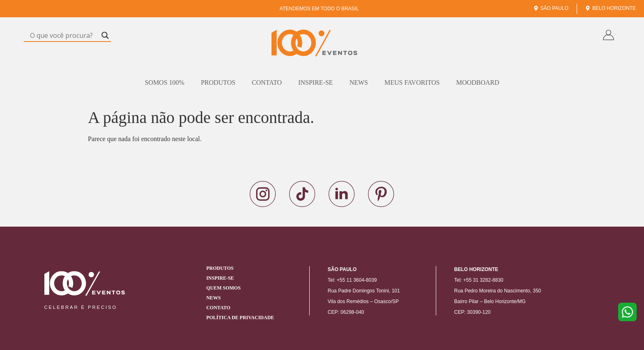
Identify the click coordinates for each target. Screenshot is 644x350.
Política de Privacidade (240, 318)
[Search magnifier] (105, 35)
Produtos (218, 82)
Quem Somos (223, 288)
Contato (267, 82)
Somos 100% (164, 82)
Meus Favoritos (412, 82)
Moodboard (478, 82)
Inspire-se (315, 82)
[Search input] (64, 35)
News (359, 82)
